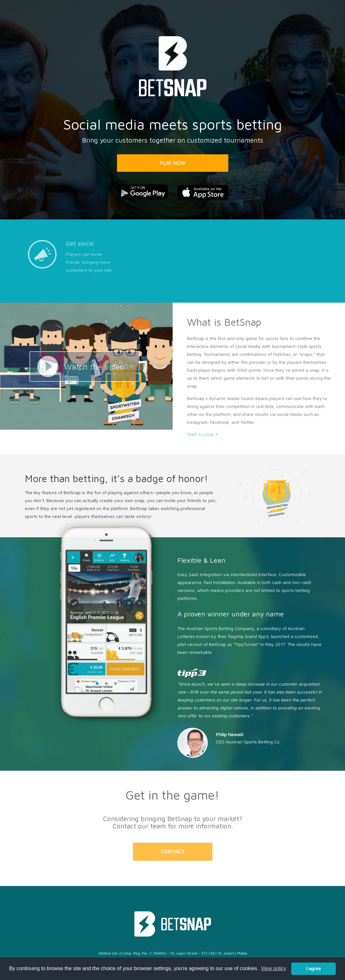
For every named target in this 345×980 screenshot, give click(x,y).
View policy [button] (273, 968)
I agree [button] (314, 969)
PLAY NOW (172, 163)
